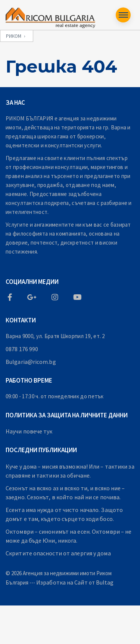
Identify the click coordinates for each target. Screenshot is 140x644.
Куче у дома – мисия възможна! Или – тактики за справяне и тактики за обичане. (70, 471)
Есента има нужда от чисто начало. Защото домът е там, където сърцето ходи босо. (64, 514)
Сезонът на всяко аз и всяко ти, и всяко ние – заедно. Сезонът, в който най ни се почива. (65, 493)
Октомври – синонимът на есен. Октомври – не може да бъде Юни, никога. (69, 536)
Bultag (105, 582)
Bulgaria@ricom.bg (31, 362)
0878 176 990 (22, 349)
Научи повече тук (29, 431)
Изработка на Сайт (62, 582)
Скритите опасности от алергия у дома (58, 553)
